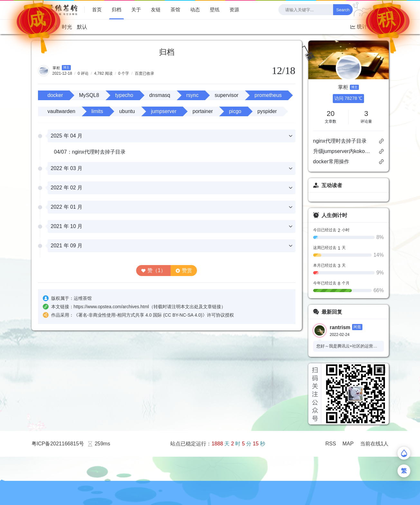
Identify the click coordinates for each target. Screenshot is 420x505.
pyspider (267, 111)
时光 (67, 27)
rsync (192, 95)
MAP (348, 444)
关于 (136, 10)
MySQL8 (89, 95)
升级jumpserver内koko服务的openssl (343, 151)
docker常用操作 (331, 162)
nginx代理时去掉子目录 (340, 141)
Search (343, 10)
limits (97, 111)
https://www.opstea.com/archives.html (111, 307)
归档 (117, 10)
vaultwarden (61, 111)
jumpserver (164, 111)
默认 (82, 27)
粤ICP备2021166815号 (58, 444)
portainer (203, 111)
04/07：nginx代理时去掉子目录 (90, 152)
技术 (37, 27)
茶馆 (175, 10)
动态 (195, 10)
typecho (124, 95)
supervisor (227, 95)
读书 (52, 27)
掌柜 (56, 68)
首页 (97, 10)
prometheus (268, 95)
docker (55, 95)
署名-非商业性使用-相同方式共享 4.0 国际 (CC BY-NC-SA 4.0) (140, 315)
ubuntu (127, 111)
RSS (331, 444)
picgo (235, 111)
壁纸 (215, 10)
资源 (234, 10)
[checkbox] (382, 10)
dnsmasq (160, 95)
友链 (156, 10)
